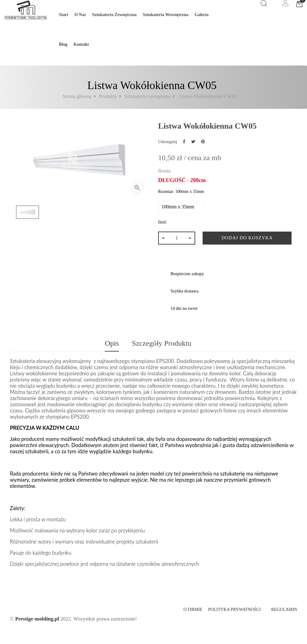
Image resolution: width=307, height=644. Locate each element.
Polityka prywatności (234, 610)
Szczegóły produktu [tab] (162, 343)
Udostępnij (184, 142)
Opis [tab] (112, 343)
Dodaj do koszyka (247, 238)
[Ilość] (177, 238)
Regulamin (284, 610)
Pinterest (203, 142)
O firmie (193, 610)
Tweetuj (193, 142)
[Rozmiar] (181, 207)
